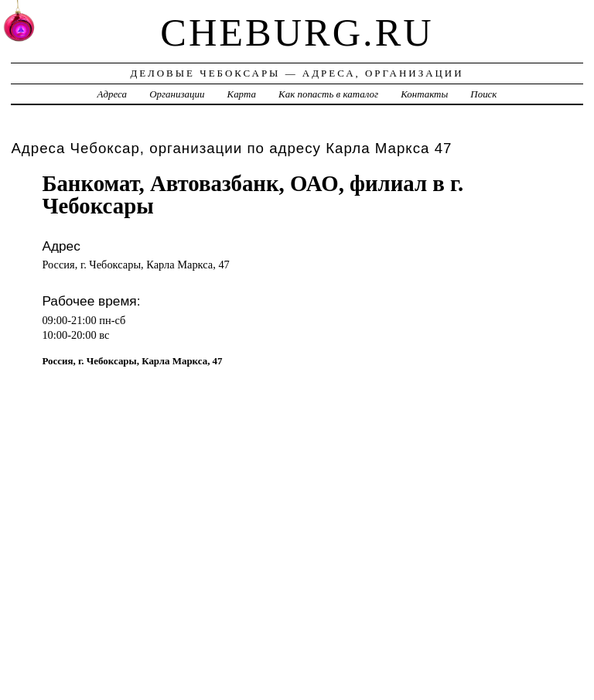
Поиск (483, 94)
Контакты (424, 94)
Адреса (112, 94)
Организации (177, 94)
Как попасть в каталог (328, 94)
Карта (242, 94)
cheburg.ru (297, 32)
